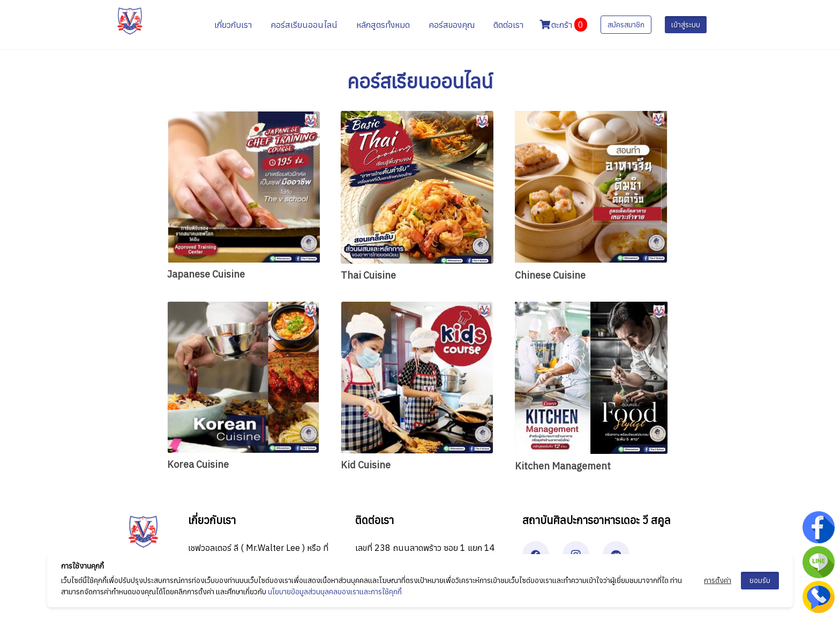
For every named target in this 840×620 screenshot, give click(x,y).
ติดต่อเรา (508, 25)
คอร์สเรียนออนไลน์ (304, 25)
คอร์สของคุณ (452, 25)
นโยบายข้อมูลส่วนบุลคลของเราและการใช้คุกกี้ (335, 592)
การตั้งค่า (718, 580)
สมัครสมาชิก (626, 25)
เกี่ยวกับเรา (233, 25)
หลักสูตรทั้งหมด (383, 25)
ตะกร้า (563, 25)
